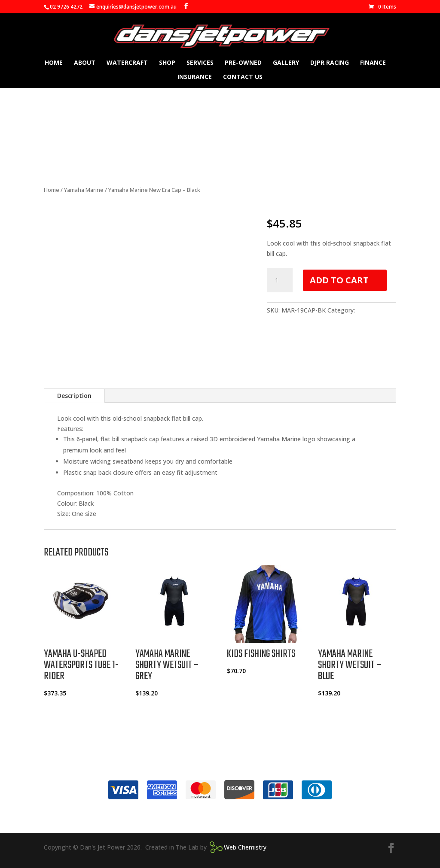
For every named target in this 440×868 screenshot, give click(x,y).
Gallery (286, 63)
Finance (373, 63)
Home (54, 63)
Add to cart (339, 280)
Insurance (195, 77)
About (85, 63)
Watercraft (127, 63)
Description (74, 396)
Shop (167, 63)
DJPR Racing (330, 63)
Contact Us (243, 77)
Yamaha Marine (84, 190)
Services (200, 63)
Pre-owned (243, 63)
